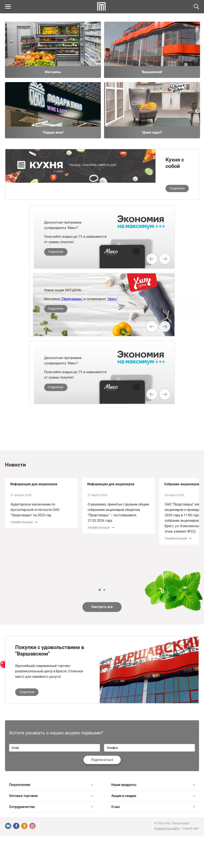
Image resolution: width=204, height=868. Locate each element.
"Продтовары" (72, 299)
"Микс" (112, 299)
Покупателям (51, 785)
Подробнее (177, 188)
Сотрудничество (51, 807)
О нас (153, 807)
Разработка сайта (167, 828)
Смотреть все (102, 607)
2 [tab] (104, 590)
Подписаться (102, 760)
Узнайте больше (24, 522)
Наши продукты (153, 785)
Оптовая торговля (51, 796)
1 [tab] (100, 590)
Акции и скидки (153, 796)
